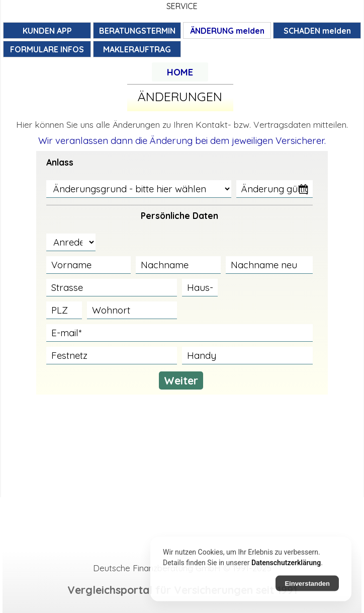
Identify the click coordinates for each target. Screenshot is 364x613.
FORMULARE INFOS (47, 49)
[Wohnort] (132, 310)
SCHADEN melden (317, 31)
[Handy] (247, 356)
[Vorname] (89, 265)
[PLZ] (64, 310)
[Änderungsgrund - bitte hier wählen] (139, 189)
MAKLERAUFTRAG (137, 49)
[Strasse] (112, 288)
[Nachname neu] (269, 265)
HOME (180, 72)
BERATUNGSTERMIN (137, 31)
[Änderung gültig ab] (275, 189)
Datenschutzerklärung (286, 567)
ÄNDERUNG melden (227, 31)
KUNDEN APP (47, 31)
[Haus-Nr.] (200, 288)
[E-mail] (180, 333)
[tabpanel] (180, 72)
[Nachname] (178, 265)
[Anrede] (71, 242)
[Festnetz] (112, 356)
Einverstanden (307, 588)
